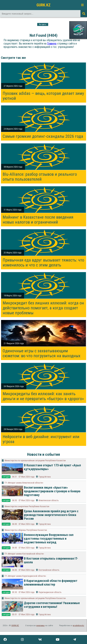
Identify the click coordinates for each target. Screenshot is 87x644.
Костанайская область (49, 570)
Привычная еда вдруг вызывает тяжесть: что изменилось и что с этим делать (43, 263)
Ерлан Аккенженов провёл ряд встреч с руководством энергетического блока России (51, 515)
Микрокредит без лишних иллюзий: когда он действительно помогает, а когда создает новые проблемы (43, 308)
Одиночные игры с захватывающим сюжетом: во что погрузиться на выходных (42, 353)
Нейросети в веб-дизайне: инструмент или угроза (41, 439)
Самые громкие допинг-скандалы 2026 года (43, 136)
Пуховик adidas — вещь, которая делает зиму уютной (43, 96)
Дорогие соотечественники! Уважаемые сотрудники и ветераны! (52, 605)
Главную (52, 44)
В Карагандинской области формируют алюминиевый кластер (51, 583)
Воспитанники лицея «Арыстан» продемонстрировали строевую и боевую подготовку (52, 491)
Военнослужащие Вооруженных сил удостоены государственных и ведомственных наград (49, 538)
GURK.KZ (43, 5)
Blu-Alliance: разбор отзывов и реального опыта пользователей (40, 177)
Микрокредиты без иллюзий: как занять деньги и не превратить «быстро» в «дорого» (43, 396)
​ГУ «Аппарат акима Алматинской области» (24, 483)
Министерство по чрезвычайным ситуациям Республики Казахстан (35, 461)
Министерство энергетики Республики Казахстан (27, 506)
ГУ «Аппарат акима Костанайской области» (24, 554)
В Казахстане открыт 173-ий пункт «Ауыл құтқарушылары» (52, 467)
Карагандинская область (50, 592)
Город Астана (45, 477)
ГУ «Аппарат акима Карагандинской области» (25, 576)
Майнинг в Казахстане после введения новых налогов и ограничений (38, 220)
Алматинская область (49, 500)
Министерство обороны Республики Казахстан (26, 530)
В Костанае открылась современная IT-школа (51, 560)
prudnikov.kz (78, 626)
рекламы (40, 626)
